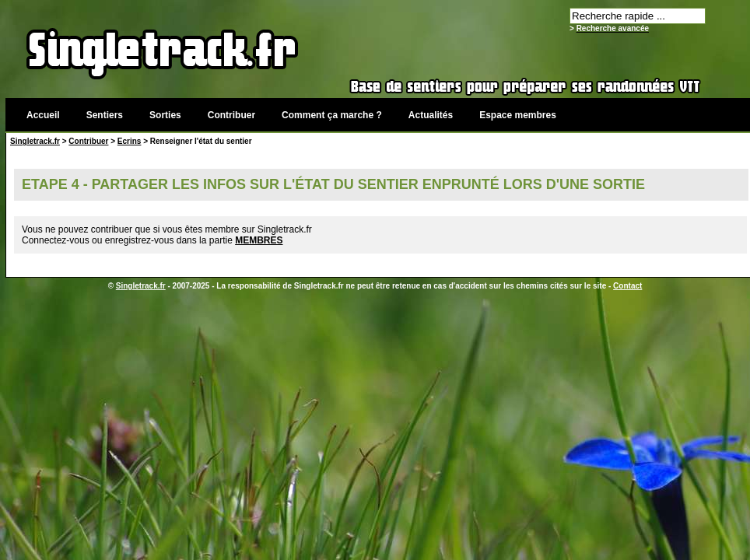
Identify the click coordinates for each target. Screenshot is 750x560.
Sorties (165, 115)
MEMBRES (259, 240)
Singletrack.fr (35, 141)
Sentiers (105, 115)
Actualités (431, 115)
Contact (627, 286)
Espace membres (518, 115)
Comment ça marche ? (332, 115)
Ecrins (130, 141)
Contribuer (231, 115)
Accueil (43, 115)
